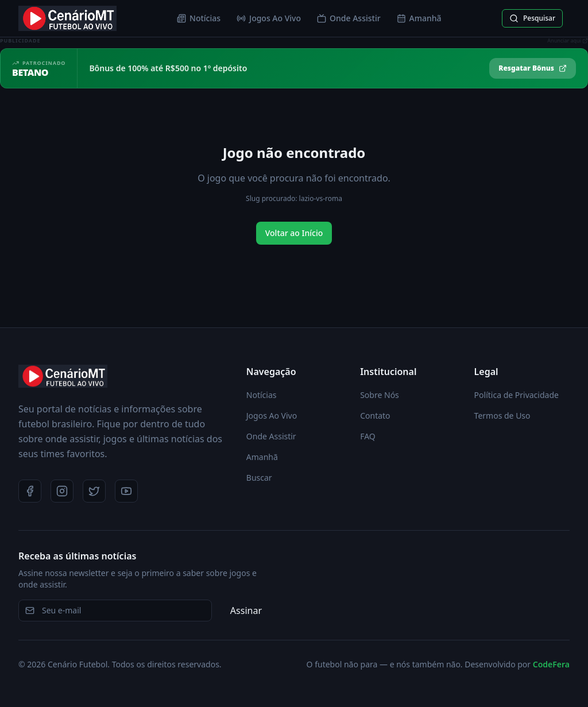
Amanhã (419, 18)
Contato (375, 416)
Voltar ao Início (294, 233)
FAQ (368, 436)
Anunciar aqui (568, 40)
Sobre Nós (380, 395)
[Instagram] (62, 491)
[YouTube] (126, 491)
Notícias (199, 18)
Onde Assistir (349, 18)
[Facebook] (30, 491)
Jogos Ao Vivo (269, 18)
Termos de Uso (502, 416)
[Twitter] (94, 491)
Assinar (246, 611)
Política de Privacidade (517, 395)
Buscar (259, 478)
